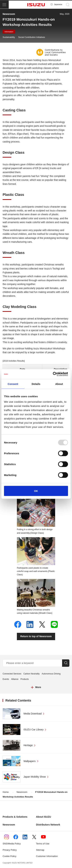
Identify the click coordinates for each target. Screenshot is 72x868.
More (38, 687)
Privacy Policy (10, 850)
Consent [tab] (13, 384)
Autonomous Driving (51, 674)
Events (6, 679)
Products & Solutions (15, 817)
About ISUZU (43, 817)
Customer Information (47, 856)
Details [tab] (36, 384)
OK (36, 491)
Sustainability (9, 37)
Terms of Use (43, 844)
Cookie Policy (9, 856)
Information (9, 32)
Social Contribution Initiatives (32, 37)
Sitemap (40, 850)
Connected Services (12, 674)
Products (25, 679)
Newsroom (9, 825)
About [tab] (59, 384)
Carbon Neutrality (31, 674)
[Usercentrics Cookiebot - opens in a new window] (53, 374)
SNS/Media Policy (12, 844)
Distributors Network (48, 825)
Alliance (15, 679)
